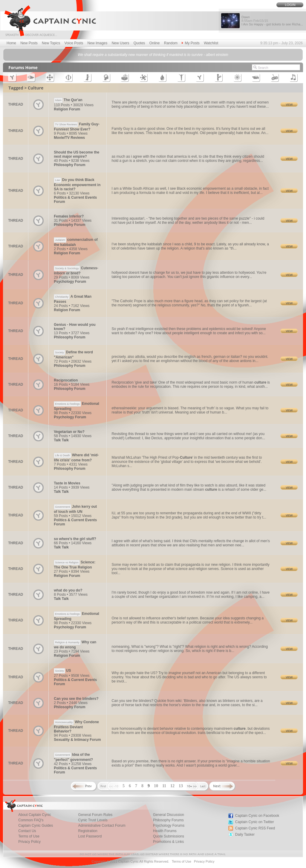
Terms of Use (29, 836)
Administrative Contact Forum (102, 826)
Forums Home (23, 67)
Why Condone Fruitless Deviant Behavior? (76, 727)
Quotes (139, 43)
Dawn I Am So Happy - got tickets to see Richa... (272, 21)
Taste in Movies (67, 483)
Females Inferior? (69, 216)
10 (156, 786)
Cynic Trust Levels (93, 820)
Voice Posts (74, 43)
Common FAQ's (31, 820)
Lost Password (90, 836)
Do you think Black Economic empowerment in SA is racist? (77, 184)
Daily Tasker (245, 834)
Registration (88, 831)
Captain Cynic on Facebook (257, 816)
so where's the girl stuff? (75, 539)
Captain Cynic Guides (36, 826)
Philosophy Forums (168, 820)
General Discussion (169, 815)
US (62, 671)
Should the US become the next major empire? (76, 154)
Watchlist (211, 43)
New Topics (51, 43)
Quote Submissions (169, 836)
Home (11, 43)
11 (164, 786)
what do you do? (68, 590)
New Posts (29, 43)
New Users (121, 43)
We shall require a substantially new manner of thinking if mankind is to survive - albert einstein (153, 55)
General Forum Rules (95, 815)
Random (171, 43)
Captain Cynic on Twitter (255, 822)
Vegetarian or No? (69, 432)
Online (155, 43)
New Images (98, 43)
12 (172, 786)
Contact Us (27, 831)
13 (181, 786)
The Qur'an (68, 100)
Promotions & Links (168, 842)
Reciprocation (66, 380)
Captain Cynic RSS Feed (255, 828)
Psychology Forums (169, 826)
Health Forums (165, 831)
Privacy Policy (29, 842)
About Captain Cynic (35, 815)
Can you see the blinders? (76, 699)
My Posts (191, 43)
